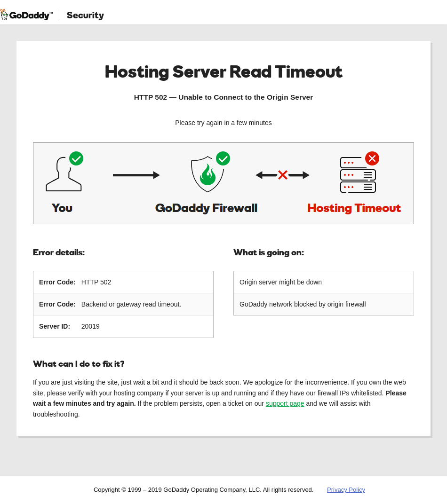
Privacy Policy (346, 490)
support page (285, 403)
